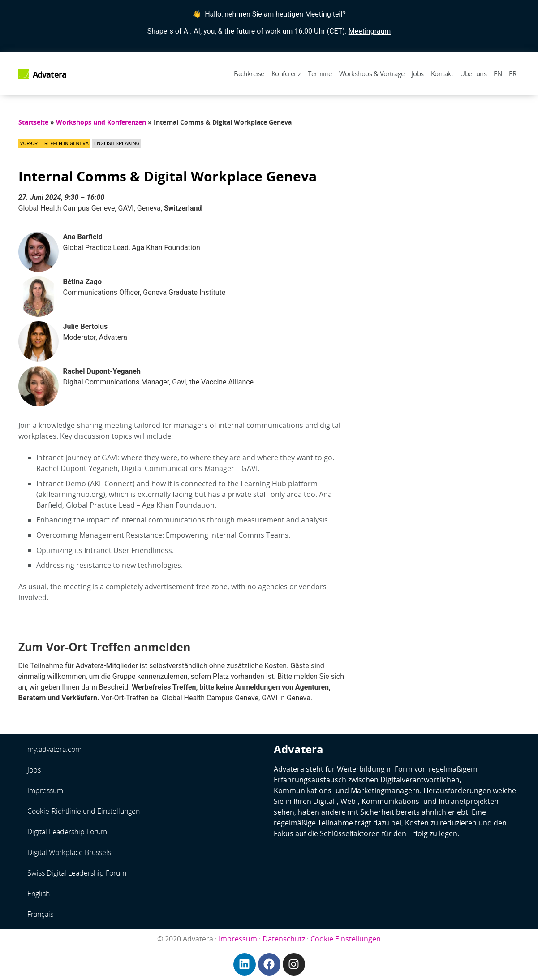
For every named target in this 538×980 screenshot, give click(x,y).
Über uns (473, 73)
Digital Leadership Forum (67, 832)
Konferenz (286, 73)
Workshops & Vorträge (372, 73)
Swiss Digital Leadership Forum (77, 873)
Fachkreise (249, 73)
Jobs (418, 73)
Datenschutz (284, 939)
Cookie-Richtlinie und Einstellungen (84, 811)
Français (40, 914)
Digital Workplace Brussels (69, 852)
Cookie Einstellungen (346, 939)
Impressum (45, 790)
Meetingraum (370, 31)
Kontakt (442, 73)
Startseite (33, 122)
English (39, 894)
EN (498, 73)
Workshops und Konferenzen (101, 122)
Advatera (50, 74)
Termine (320, 73)
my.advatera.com (54, 749)
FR (512, 73)
